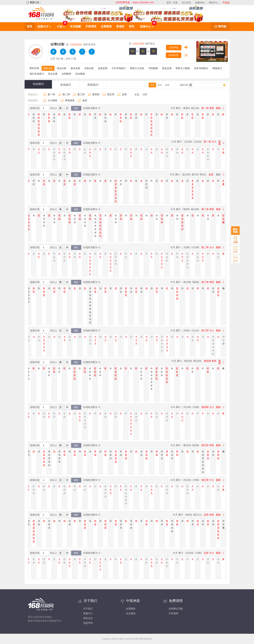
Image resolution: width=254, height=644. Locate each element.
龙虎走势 (103, 68)
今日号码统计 (119, 68)
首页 (30, 26)
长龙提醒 (75, 26)
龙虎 (85, 100)
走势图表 (106, 26)
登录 (169, 3)
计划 (61, 27)
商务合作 (88, 618)
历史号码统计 (201, 68)
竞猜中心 (147, 27)
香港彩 (120, 26)
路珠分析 (48, 68)
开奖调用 (91, 26)
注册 (175, 3)
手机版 (226, 3)
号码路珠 (153, 68)
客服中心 (88, 613)
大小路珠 (52, 100)
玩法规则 (80, 74)
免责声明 (88, 623)
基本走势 (75, 68)
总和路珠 (66, 74)
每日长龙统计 (37, 74)
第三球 (81, 94)
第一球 (51, 94)
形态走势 (167, 68)
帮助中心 (214, 3)
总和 (124, 94)
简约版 (222, 26)
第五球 (111, 94)
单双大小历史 (137, 68)
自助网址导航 (176, 609)
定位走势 (53, 74)
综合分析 (62, 68)
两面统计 (217, 68)
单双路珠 (70, 100)
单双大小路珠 (183, 68)
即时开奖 (35, 68)
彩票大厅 (44, 27)
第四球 (96, 94)
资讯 (132, 26)
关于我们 (88, 609)
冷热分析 (89, 68)
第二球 (66, 94)
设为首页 (186, 3)
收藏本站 (200, 3)
